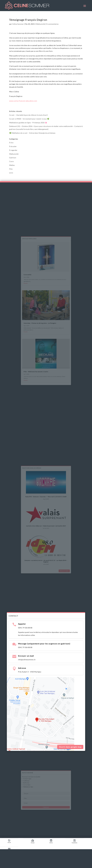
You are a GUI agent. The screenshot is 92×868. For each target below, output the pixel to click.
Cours (11, 161)
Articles (51, 843)
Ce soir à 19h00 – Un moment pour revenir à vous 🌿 (29, 119)
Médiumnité (40, 24)
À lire (11, 143)
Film (11, 169)
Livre (11, 173)
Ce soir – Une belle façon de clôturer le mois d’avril (28, 115)
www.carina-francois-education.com (23, 101)
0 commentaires (52, 24)
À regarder (13, 150)
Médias (12, 165)
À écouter (13, 146)
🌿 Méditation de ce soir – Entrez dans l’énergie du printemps (32, 133)
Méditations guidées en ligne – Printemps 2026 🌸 (28, 123)
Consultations (74, 843)
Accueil (9, 842)
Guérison (13, 158)
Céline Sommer (18, 24)
